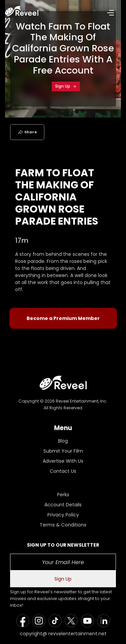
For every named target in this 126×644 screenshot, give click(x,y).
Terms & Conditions (63, 525)
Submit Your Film (63, 451)
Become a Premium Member (63, 318)
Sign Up (66, 86)
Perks (63, 495)
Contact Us (63, 471)
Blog (63, 441)
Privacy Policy (63, 515)
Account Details (63, 505)
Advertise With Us (63, 461)
